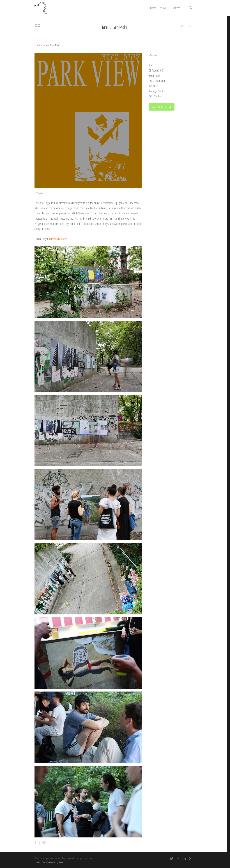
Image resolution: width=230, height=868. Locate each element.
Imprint (37, 862)
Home (153, 8)
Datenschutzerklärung (50, 862)
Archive (165, 8)
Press (61, 862)
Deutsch (176, 8)
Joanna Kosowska (59, 239)
